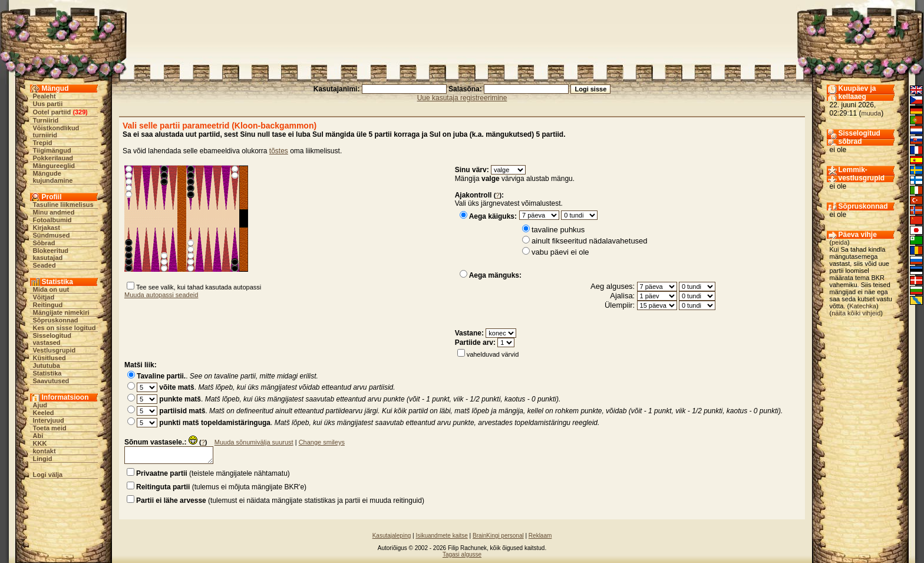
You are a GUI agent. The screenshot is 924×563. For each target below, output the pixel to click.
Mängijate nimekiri (61, 312)
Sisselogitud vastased (52, 339)
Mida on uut (51, 289)
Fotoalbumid (52, 220)
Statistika (47, 373)
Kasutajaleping (392, 536)
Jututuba (47, 366)
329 (80, 112)
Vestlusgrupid (55, 350)
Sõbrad (44, 243)
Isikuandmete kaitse (441, 536)
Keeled (44, 413)
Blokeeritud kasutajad (51, 254)
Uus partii (48, 104)
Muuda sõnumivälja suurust (254, 442)
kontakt (44, 451)
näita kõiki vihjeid (856, 313)
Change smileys (322, 442)
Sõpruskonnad (56, 320)
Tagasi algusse (462, 554)
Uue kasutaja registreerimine (462, 98)
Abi (38, 436)
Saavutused (51, 381)
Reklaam (540, 536)
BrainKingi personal (498, 536)
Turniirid (46, 120)
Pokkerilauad (53, 158)
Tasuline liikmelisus (63, 205)
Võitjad (44, 297)
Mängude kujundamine (53, 177)
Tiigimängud (52, 150)
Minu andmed (54, 212)
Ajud (40, 405)
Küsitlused (49, 358)
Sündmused (52, 235)
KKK (40, 443)
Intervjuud (49, 420)
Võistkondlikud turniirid (56, 131)
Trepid (43, 143)
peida (839, 242)
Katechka (863, 306)
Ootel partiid (52, 112)
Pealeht (44, 96)
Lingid (43, 459)
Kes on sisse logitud (65, 328)
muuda (872, 113)
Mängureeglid (54, 166)
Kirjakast (47, 228)
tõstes (279, 151)
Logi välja (48, 475)
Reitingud (48, 305)
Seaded (44, 265)
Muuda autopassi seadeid (161, 295)
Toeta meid (50, 428)
